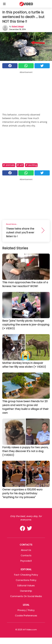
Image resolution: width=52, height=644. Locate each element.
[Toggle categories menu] (4, 4)
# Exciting (31, 165)
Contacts (26, 555)
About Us (26, 550)
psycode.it (26, 561)
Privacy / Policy (26, 610)
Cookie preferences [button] (26, 616)
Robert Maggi (18, 26)
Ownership (26, 591)
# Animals (9, 165)
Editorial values (26, 585)
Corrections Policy (26, 580)
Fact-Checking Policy (26, 575)
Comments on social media (26, 596)
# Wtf (20, 165)
